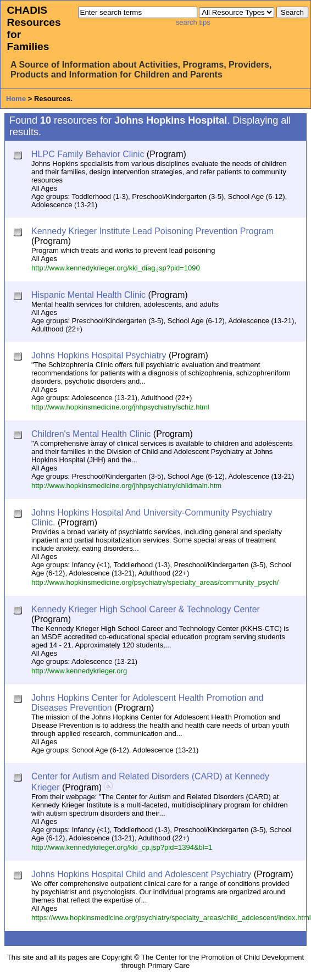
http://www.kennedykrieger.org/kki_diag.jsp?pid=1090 (116, 268)
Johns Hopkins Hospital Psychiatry (99, 355)
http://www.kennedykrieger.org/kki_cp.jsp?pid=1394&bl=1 (122, 847)
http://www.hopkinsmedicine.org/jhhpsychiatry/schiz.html (120, 407)
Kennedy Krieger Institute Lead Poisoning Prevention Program (152, 231)
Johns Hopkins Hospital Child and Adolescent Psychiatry (141, 874)
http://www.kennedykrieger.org (79, 671)
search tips (193, 22)
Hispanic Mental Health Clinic (88, 295)
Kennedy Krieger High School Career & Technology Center (146, 609)
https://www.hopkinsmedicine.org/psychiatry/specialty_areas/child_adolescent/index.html (171, 918)
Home (16, 99)
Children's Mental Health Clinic (91, 434)
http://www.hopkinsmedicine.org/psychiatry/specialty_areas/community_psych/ (155, 582)
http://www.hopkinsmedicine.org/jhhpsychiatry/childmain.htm (126, 486)
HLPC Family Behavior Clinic (88, 154)
